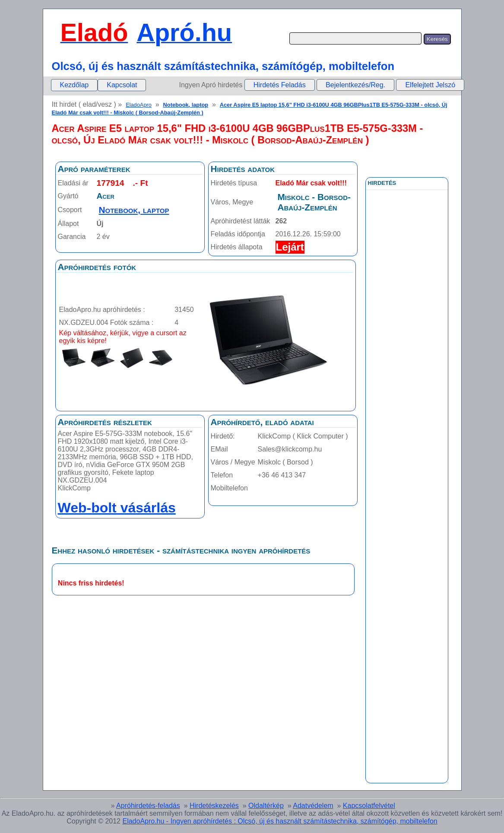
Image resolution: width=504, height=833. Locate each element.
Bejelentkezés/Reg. (355, 85)
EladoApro (139, 105)
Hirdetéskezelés (214, 806)
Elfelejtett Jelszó (430, 85)
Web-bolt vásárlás (117, 508)
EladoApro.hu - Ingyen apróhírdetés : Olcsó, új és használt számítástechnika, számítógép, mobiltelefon (280, 821)
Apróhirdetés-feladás (148, 806)
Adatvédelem (313, 806)
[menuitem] (74, 85)
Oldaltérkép (266, 806)
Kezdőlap (74, 85)
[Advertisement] (407, 384)
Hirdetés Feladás (280, 85)
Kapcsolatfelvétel (369, 806)
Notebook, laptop (186, 105)
